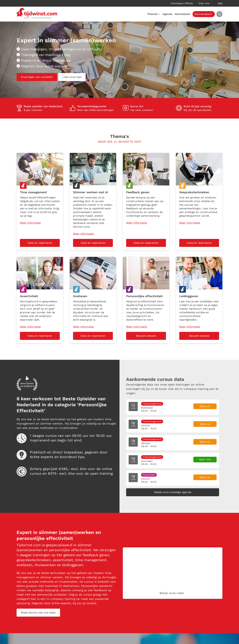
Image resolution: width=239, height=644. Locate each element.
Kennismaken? (203, 14)
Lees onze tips (72, 77)
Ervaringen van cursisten (37, 77)
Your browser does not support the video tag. (173, 573)
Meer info (205, 460)
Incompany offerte (182, 3)
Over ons (204, 3)
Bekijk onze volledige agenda (173, 492)
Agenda (167, 14)
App (220, 3)
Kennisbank (182, 14)
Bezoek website (146, 336)
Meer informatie (30, 223)
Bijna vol (205, 406)
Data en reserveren (40, 243)
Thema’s (152, 14)
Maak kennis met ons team (38, 613)
